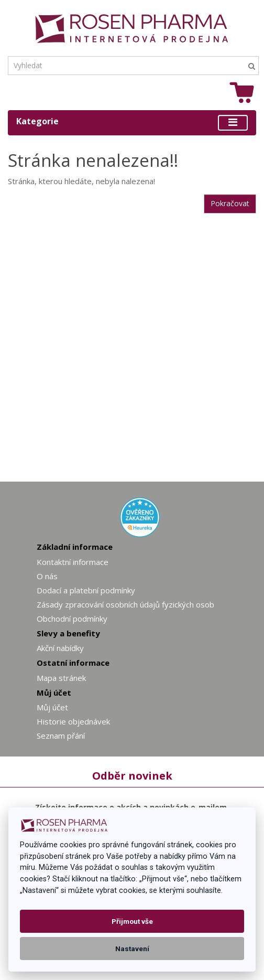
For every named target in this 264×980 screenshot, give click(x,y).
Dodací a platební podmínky (86, 590)
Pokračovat (230, 203)
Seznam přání (61, 736)
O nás (47, 576)
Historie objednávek (73, 721)
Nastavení (132, 949)
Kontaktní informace (73, 562)
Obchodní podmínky (72, 619)
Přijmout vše (132, 921)
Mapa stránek (61, 678)
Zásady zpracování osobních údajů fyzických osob (125, 604)
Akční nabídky (60, 648)
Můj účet (52, 707)
